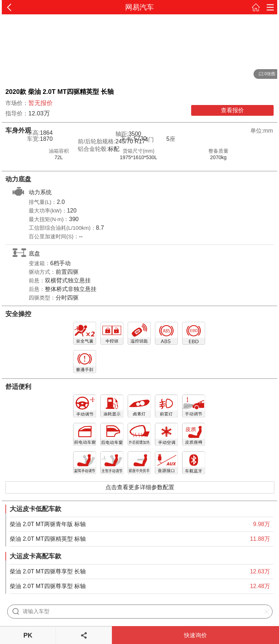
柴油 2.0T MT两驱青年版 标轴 (48, 524)
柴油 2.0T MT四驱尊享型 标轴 (48, 586)
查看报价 (232, 110)
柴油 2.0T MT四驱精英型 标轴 (48, 539)
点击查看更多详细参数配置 (140, 487)
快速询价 (195, 635)
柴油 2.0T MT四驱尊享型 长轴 (48, 571)
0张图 (264, 74)
